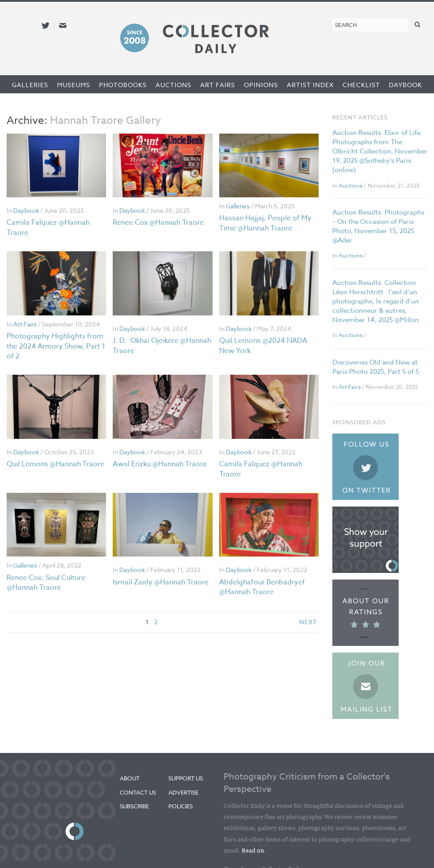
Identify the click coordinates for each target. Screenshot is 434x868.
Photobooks (123, 85)
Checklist (361, 85)
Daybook (405, 85)
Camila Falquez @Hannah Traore (48, 227)
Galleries (30, 85)
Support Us (186, 778)
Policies (181, 806)
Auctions (173, 85)
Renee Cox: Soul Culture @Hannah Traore (46, 583)
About (130, 778)
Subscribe (134, 806)
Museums (74, 85)
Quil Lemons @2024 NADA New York (263, 346)
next (308, 622)
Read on (253, 850)
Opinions (261, 85)
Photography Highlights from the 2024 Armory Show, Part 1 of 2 (56, 346)
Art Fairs (218, 85)
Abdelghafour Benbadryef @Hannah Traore (262, 587)
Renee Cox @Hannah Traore (158, 223)
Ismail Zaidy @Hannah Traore (161, 582)
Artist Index (310, 85)
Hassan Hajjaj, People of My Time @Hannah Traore (265, 223)
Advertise (183, 792)
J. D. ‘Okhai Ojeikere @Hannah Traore (162, 346)
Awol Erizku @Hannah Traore (160, 464)
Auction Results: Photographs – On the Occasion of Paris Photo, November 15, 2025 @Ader (378, 226)
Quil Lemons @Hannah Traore (55, 464)
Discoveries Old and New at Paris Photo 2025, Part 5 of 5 (376, 367)
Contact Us (138, 792)
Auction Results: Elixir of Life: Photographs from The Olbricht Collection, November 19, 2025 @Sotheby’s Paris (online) (380, 151)
